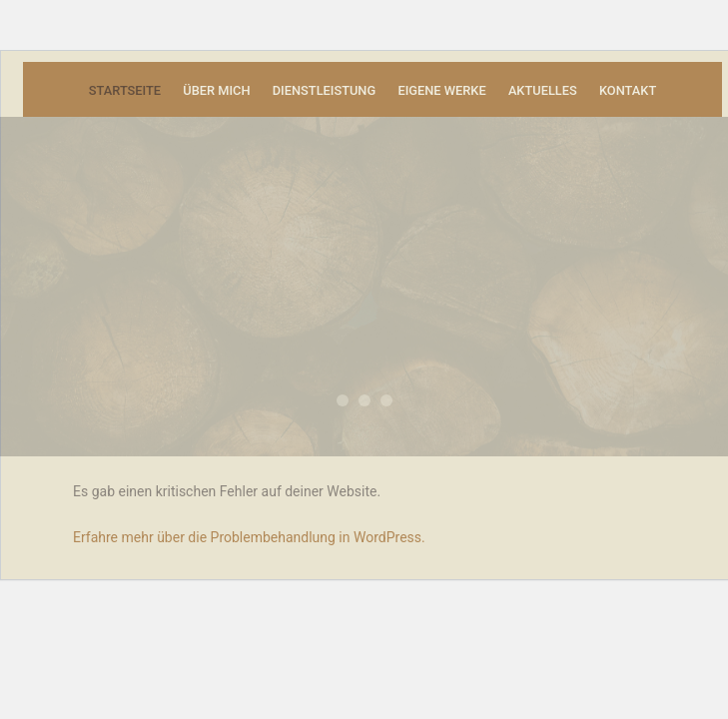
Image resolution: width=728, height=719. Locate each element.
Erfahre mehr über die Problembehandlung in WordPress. (249, 537)
